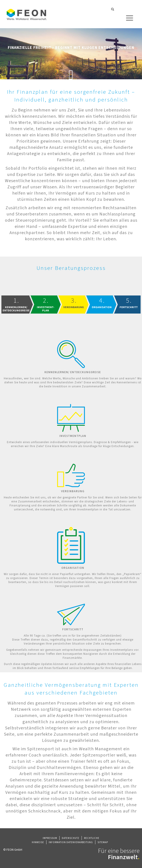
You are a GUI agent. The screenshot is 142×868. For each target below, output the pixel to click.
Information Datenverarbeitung (71, 842)
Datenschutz (71, 838)
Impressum (50, 838)
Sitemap (103, 842)
